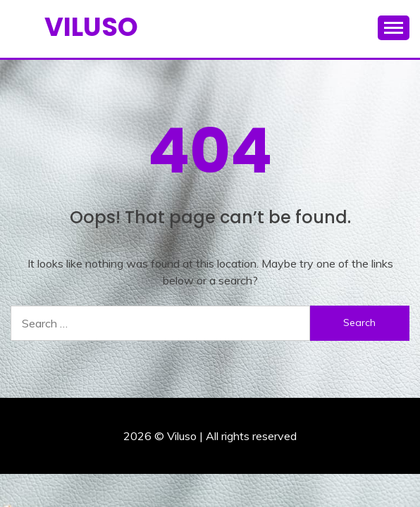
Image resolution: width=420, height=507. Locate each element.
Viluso (91, 27)
